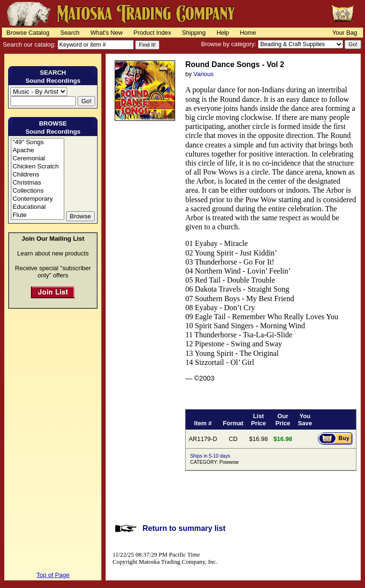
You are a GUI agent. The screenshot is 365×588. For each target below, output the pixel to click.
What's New (107, 33)
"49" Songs (37, 142)
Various (204, 74)
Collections (37, 191)
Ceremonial (37, 159)
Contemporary (37, 199)
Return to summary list (184, 528)
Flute (37, 215)
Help (223, 33)
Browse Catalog (28, 33)
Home (248, 33)
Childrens (37, 175)
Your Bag (345, 33)
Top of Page (53, 575)
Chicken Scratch (37, 167)
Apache (37, 151)
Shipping (194, 33)
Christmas (37, 183)
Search (70, 33)
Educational (37, 207)
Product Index (153, 33)
